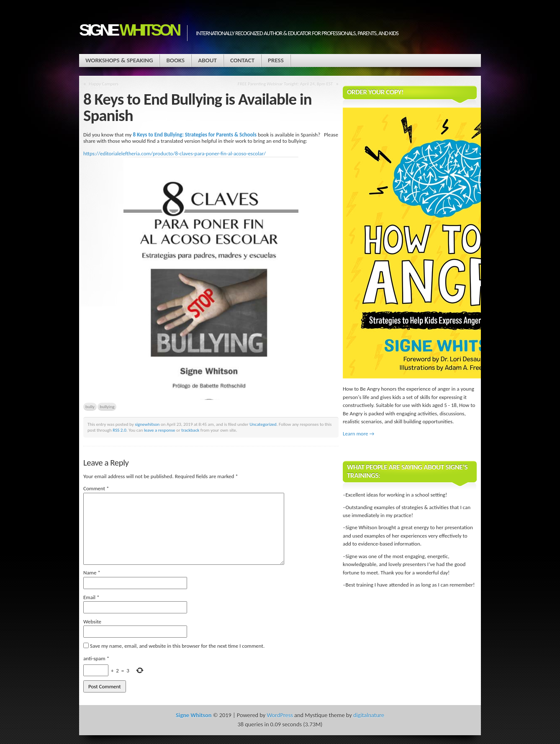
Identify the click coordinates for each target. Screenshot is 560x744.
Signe (129, 30)
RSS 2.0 (119, 430)
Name (92, 573)
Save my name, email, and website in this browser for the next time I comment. (177, 646)
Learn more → (358, 434)
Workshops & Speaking (119, 60)
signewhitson (147, 424)
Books (175, 60)
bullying (107, 407)
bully (90, 407)
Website (92, 622)
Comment (96, 488)
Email (91, 597)
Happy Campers (104, 84)
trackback (190, 430)
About (207, 60)
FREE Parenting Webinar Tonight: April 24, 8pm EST (285, 84)
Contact (242, 60)
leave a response (160, 430)
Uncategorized (263, 424)
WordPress (280, 715)
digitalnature (369, 715)
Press (276, 60)
